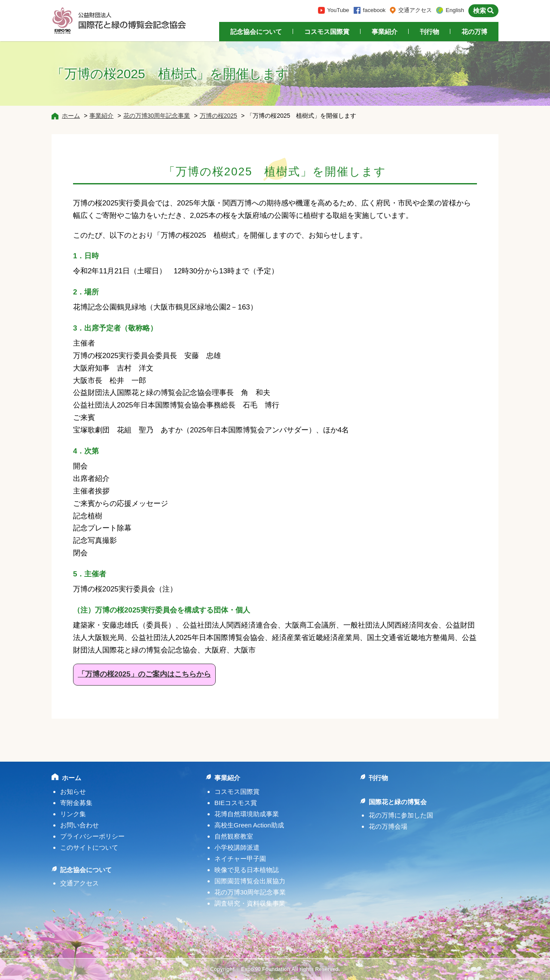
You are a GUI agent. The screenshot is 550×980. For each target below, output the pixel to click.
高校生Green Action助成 (249, 825)
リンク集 (73, 814)
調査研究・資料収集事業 (250, 903)
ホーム (71, 116)
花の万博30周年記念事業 (157, 116)
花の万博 (474, 32)
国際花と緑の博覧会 (398, 802)
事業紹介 (385, 32)
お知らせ (73, 792)
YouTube (338, 10)
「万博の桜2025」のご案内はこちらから (144, 674)
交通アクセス (415, 10)
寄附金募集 (76, 803)
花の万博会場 (388, 826)
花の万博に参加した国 (401, 815)
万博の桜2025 (218, 116)
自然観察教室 (234, 836)
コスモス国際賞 (327, 32)
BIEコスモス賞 (236, 803)
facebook (374, 10)
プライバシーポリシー (92, 836)
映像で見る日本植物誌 (247, 870)
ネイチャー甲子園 (240, 859)
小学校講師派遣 (237, 847)
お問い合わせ (79, 825)
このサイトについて (89, 847)
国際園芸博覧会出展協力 (250, 881)
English (455, 10)
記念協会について (256, 32)
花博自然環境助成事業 (247, 814)
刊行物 (429, 32)
